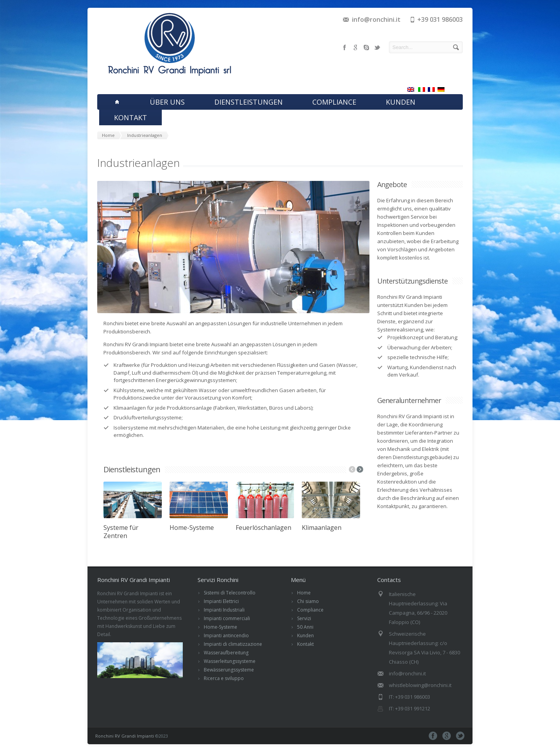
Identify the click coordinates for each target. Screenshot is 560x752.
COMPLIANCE (334, 102)
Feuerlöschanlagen (263, 528)
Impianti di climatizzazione (233, 644)
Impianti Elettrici (221, 601)
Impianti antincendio (226, 635)
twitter (377, 47)
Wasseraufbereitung (226, 653)
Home (304, 593)
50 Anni (305, 627)
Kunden (305, 635)
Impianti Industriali (224, 610)
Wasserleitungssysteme (230, 661)
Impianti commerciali (227, 618)
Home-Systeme (192, 528)
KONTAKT (130, 117)
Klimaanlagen (322, 528)
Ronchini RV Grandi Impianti (125, 736)
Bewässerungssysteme (229, 670)
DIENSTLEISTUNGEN (248, 102)
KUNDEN (401, 102)
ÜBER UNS (167, 102)
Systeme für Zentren (121, 532)
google (355, 47)
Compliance (310, 610)
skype (366, 47)
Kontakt (305, 644)
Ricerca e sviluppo (224, 678)
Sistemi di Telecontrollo (230, 593)
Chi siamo (308, 601)
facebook (345, 47)
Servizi (304, 618)
